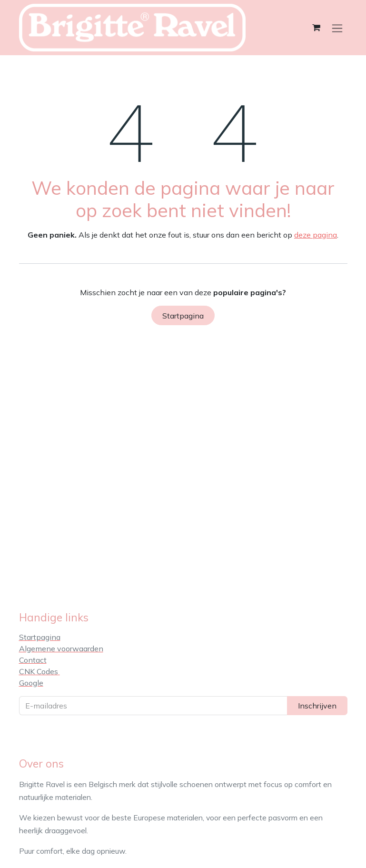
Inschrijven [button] (317, 706)
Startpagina (183, 316)
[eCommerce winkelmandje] (317, 28)
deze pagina (316, 235)
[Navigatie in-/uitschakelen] (337, 28)
